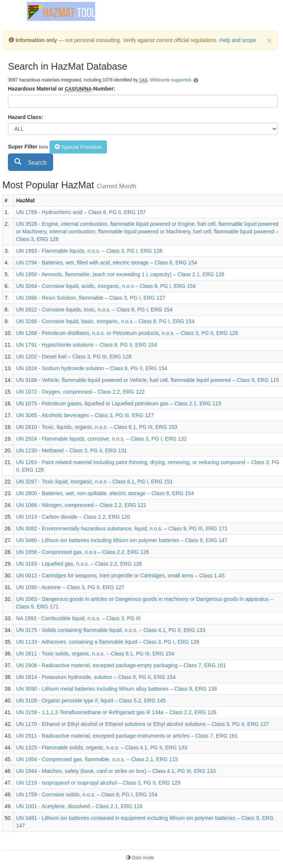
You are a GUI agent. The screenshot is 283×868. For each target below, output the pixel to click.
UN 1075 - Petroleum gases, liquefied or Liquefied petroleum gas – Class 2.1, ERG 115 (119, 404)
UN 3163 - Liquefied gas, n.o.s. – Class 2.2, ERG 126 (79, 564)
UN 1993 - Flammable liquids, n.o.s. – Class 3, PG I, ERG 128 (89, 251)
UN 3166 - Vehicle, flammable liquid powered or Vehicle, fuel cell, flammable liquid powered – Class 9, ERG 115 (147, 380)
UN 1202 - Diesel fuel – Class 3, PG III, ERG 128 (73, 357)
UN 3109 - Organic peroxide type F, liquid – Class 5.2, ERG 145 (91, 701)
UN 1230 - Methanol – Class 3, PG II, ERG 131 (71, 450)
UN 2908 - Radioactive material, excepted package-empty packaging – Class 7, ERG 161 (121, 665)
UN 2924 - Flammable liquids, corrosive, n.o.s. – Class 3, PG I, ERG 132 (101, 439)
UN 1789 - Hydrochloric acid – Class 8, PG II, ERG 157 (81, 212)
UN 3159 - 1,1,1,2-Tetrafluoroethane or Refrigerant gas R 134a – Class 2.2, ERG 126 (116, 712)
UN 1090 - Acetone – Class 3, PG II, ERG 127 (70, 587)
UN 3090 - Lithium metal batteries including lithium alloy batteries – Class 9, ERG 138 (116, 689)
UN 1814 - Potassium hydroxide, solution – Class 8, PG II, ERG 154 (96, 677)
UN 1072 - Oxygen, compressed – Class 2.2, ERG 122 (80, 392)
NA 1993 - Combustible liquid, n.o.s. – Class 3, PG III (78, 618)
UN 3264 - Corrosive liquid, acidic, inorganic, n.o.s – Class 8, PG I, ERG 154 (106, 286)
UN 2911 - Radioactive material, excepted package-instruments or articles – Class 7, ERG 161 (127, 736)
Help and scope (238, 40)
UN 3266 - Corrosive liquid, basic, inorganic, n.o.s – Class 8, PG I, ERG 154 (105, 321)
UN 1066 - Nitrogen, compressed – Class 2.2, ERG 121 (81, 505)
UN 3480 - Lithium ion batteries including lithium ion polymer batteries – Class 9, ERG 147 (122, 540)
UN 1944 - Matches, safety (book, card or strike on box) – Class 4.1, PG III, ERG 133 (116, 771)
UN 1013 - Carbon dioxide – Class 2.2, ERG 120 (73, 517)
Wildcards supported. (171, 80)
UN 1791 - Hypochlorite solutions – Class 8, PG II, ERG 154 (86, 345)
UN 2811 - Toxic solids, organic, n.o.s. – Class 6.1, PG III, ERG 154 (95, 654)
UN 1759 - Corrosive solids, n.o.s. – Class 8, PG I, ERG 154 (87, 794)
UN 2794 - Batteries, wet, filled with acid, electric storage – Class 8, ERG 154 (106, 263)
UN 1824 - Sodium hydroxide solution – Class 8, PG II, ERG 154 (91, 368)
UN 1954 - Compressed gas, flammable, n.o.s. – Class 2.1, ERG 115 (97, 759)
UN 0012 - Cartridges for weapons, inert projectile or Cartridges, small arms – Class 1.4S (120, 576)
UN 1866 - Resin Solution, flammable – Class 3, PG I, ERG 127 (91, 298)
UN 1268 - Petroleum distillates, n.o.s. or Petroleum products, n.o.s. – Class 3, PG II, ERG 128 (127, 333)
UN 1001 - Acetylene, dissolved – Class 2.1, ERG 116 (79, 806)
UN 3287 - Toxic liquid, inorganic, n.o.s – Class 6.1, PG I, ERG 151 (94, 482)
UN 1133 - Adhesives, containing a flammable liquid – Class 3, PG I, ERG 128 (107, 642)
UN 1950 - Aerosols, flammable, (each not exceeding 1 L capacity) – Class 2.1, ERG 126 (120, 274)
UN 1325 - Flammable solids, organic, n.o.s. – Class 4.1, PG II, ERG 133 (101, 748)
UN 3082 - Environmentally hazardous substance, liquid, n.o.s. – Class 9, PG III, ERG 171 (122, 529)
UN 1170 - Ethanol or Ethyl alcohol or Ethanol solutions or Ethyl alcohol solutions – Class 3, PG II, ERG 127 (142, 724)
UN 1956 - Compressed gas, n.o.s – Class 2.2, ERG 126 (82, 552)
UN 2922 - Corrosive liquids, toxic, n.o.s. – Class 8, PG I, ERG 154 (94, 310)
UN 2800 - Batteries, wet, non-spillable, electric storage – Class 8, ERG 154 (105, 493)
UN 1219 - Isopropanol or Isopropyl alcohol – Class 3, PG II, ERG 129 (98, 783)
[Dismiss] (269, 40)
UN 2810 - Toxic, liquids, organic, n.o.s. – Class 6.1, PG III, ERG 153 (96, 427)
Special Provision (78, 147)
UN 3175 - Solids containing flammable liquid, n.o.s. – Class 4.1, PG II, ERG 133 (111, 630)
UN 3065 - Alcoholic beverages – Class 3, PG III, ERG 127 (85, 415)
